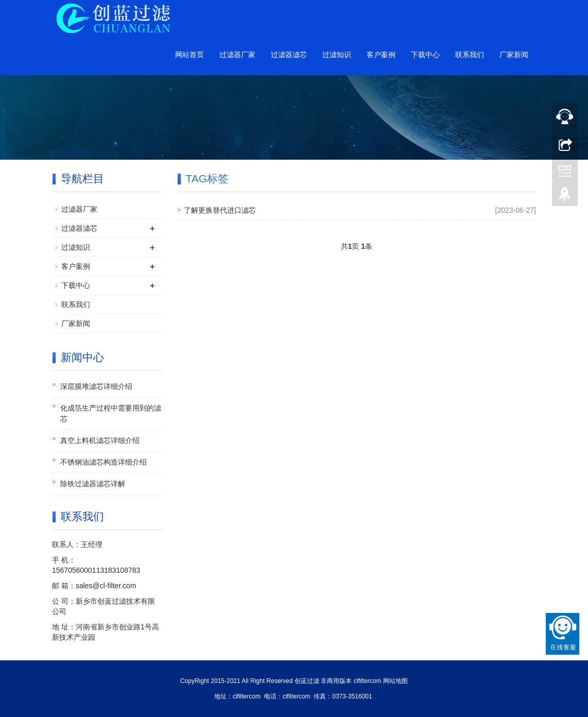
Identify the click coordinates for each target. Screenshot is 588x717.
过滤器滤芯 (289, 55)
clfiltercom (368, 681)
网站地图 (395, 681)
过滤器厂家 (237, 55)
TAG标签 (207, 178)
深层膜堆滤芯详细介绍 (96, 386)
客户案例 (381, 55)
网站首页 (189, 55)
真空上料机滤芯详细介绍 (100, 440)
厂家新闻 (514, 55)
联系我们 (470, 55)
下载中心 (425, 55)
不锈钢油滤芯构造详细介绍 (103, 462)
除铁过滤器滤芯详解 (93, 484)
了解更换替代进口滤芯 (220, 210)
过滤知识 (337, 55)
